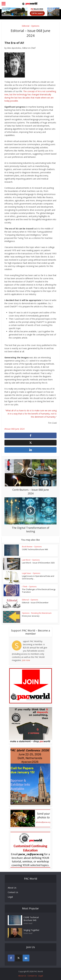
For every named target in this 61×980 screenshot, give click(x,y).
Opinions (35, 26)
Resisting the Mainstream (41, 613)
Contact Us (13, 892)
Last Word (26, 560)
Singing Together (31, 930)
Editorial (26, 26)
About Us (12, 888)
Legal (10, 897)
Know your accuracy (31, 616)
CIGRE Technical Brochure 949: (35, 549)
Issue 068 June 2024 (15, 429)
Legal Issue (26, 573)
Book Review (27, 547)
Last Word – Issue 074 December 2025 (38, 563)
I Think (25, 587)
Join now (26, 660)
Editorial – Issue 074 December (35, 603)
